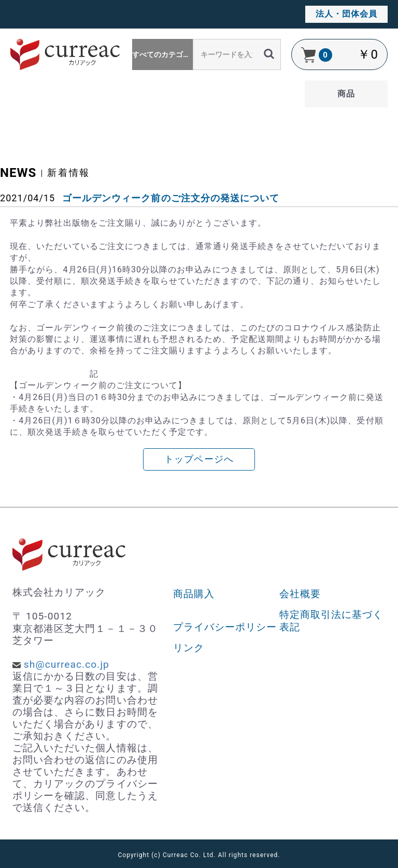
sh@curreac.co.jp (67, 664)
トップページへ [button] (199, 459)
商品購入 (194, 594)
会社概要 (300, 594)
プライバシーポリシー (225, 627)
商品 (346, 94)
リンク (189, 648)
